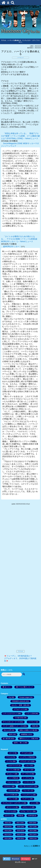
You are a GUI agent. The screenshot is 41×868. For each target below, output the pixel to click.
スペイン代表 (12, 770)
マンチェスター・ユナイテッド (13, 803)
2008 (31, 839)
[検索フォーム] (12, 674)
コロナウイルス (13, 766)
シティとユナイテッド (10, 714)
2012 (19, 835)
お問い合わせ (20, 862)
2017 (31, 827)
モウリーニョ (11, 807)
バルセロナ (12, 791)
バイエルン (8, 786)
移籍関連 (24, 734)
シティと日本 (30, 714)
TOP (35, 859)
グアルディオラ (19, 709)
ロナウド (8, 816)
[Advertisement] (20, 580)
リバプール (9, 811)
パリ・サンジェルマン (27, 786)
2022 (7, 823)
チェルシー (11, 774)
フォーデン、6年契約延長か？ (19, 656)
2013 (6, 835)
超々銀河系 (7, 739)
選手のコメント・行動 (27, 739)
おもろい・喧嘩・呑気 (19, 705)
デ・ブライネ (27, 774)
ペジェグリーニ (27, 795)
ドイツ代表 (12, 778)
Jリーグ (12, 753)
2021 (18, 823)
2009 (19, 839)
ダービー (27, 770)
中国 (19, 816)
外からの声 (7, 730)
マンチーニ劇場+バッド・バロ (13, 726)
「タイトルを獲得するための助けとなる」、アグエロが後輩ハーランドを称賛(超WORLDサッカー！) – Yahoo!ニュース (19, 239)
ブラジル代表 (10, 795)
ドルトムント (12, 782)
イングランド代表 (26, 757)
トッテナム (27, 778)
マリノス (11, 799)
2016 (6, 831)
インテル (9, 761)
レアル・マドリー (27, 811)
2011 (31, 835)
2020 (31, 823)
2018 (19, 827)
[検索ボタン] (24, 674)
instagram (26, 859)
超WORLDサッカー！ (12, 246)
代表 (34, 726)
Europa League (24, 697)
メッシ (33, 803)
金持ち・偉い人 (19, 743)
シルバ (28, 766)
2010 (6, 839)
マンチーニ (26, 799)
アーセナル (25, 753)
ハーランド (20, 58)
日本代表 (31, 816)
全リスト (8, 687)
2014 (31, 831)
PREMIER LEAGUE (19, 701)
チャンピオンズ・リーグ (11, 722)
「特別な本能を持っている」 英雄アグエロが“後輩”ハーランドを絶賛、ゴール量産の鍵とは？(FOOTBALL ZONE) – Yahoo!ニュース (20, 136)
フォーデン (27, 791)
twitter (7, 859)
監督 (10, 734)
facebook (16, 859)
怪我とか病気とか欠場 (27, 730)
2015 (19, 831)
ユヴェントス (27, 807)
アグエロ (20, 651)
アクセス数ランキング (25, 687)
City (10, 697)
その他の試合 (19, 718)
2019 (6, 827)
